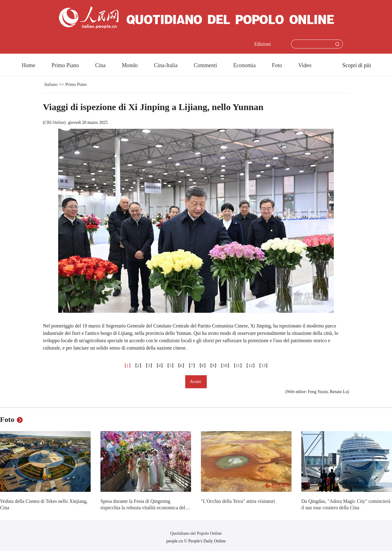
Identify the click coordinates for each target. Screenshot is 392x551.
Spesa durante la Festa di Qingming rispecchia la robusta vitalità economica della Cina (145, 508)
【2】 (138, 366)
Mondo (130, 65)
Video (305, 65)
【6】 (181, 366)
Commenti (205, 65)
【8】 (203, 366)
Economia (245, 65)
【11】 (238, 366)
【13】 (263, 366)
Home (28, 65)
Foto (277, 65)
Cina (100, 65)
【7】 (192, 366)
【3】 (149, 366)
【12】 (251, 366)
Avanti (196, 382)
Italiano (51, 84)
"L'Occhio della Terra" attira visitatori (238, 501)
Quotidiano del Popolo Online (196, 533)
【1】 (128, 366)
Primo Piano (65, 65)
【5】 (170, 366)
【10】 (225, 366)
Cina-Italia (166, 65)
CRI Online (54, 122)
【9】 (213, 366)
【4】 (160, 366)
